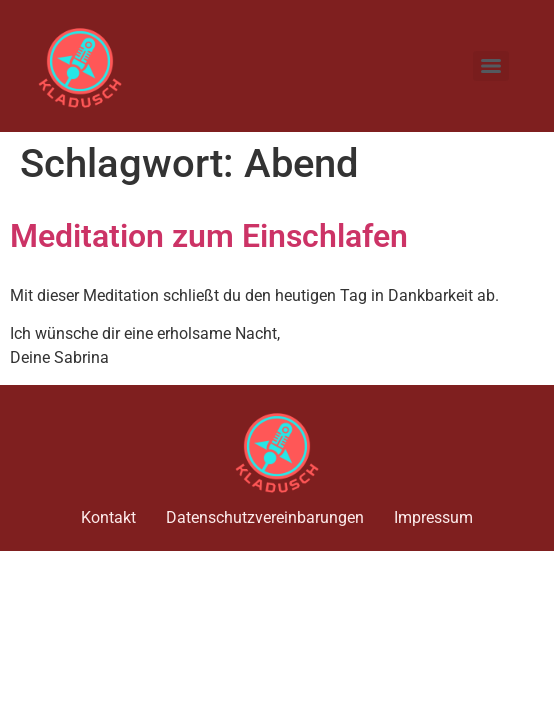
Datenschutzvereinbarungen (265, 517)
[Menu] (491, 66)
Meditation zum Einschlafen (209, 236)
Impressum (433, 517)
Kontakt (108, 517)
